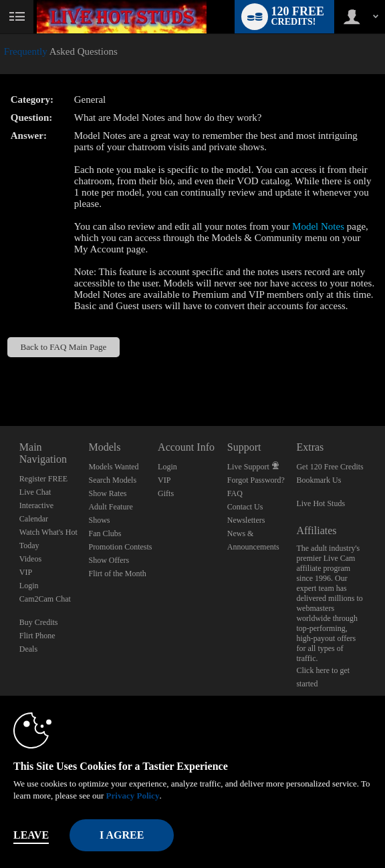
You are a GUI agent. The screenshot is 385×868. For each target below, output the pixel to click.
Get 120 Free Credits (330, 467)
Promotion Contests (120, 547)
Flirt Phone (37, 636)
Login (29, 586)
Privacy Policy (133, 796)
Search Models (112, 480)
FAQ (235, 493)
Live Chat (35, 492)
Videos (30, 559)
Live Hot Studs (320, 503)
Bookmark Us (318, 480)
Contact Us (245, 507)
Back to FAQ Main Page (63, 347)
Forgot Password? (256, 480)
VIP (26, 572)
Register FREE (43, 479)
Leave (31, 835)
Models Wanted (113, 467)
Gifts (166, 493)
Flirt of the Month (117, 574)
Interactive (36, 505)
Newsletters (246, 520)
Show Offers (109, 560)
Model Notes (318, 226)
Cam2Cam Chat (45, 599)
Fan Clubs (105, 533)
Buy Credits (39, 622)
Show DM (0, 376)
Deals (28, 649)
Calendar (34, 519)
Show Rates (107, 493)
